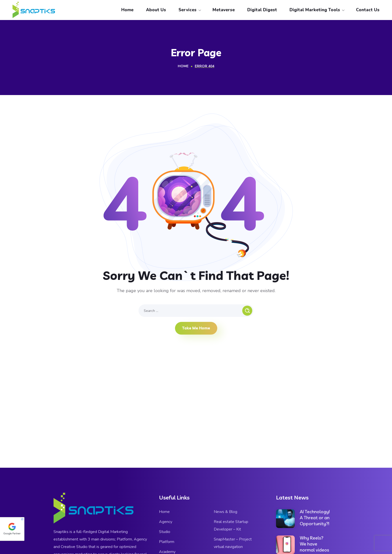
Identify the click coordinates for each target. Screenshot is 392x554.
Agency (166, 522)
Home (183, 66)
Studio (165, 532)
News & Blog (225, 512)
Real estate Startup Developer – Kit (231, 525)
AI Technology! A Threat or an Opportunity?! (315, 518)
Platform (167, 542)
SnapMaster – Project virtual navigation (233, 543)
